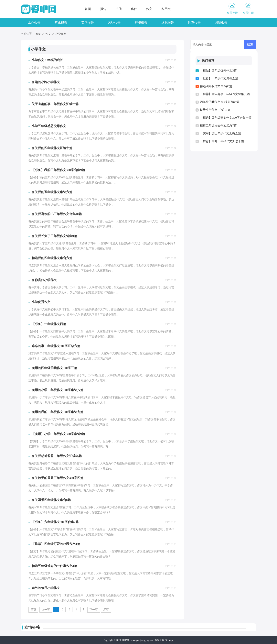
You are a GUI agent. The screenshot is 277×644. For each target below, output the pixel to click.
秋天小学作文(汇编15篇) (216, 110)
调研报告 (221, 22)
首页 (88, 9)
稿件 (134, 9)
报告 (103, 9)
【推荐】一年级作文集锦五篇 (219, 78)
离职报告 (114, 22)
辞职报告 (141, 22)
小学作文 (61, 34)
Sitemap (169, 640)
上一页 (46, 610)
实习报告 (88, 22)
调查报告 (194, 22)
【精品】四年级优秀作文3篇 (218, 71)
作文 (149, 9)
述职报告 (168, 22)
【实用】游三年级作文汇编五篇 (220, 133)
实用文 (166, 9)
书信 (119, 9)
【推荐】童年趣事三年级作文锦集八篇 (225, 94)
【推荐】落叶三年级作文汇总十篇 (222, 141)
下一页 (94, 610)
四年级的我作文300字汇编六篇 (220, 102)
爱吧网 (126, 640)
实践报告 (61, 22)
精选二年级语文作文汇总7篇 (218, 126)
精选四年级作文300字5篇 (216, 86)
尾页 (106, 610)
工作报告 (34, 22)
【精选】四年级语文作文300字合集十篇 (226, 118)
